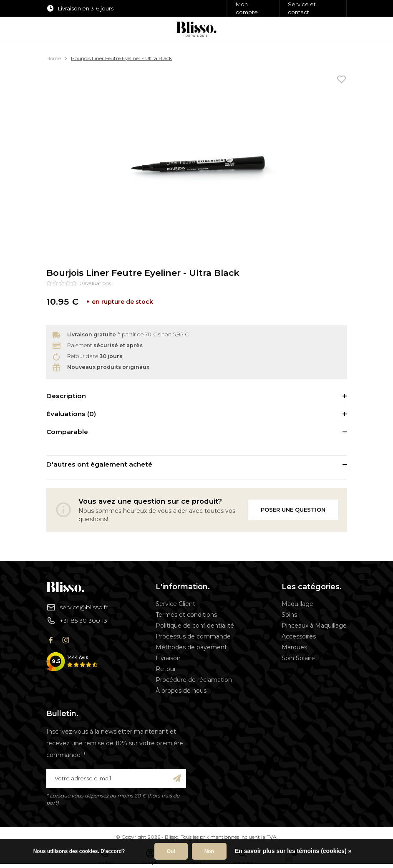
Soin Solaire (298, 658)
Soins (289, 615)
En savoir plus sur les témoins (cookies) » (293, 851)
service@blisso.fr (77, 607)
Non (209, 851)
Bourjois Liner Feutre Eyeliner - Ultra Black (121, 58)
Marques (294, 647)
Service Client (175, 604)
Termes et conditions (186, 615)
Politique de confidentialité (195, 626)
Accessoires (299, 636)
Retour (166, 669)
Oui (171, 851)
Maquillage (297, 604)
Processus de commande (193, 636)
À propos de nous (181, 691)
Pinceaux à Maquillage (314, 626)
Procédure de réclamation (194, 680)
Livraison (168, 658)
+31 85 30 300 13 (77, 621)
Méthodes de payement (191, 647)
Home (54, 58)
